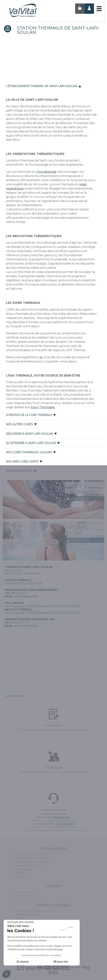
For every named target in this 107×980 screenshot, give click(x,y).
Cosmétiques (24, 869)
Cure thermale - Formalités (32, 858)
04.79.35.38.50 (65, 824)
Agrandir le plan (14, 696)
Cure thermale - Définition (32, 862)
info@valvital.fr (61, 817)
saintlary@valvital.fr (26, 596)
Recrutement (24, 892)
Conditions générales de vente (35, 911)
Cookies (20, 919)
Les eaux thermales (28, 865)
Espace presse (25, 896)
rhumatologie (46, 172)
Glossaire (21, 873)
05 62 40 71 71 (20, 593)
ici (41, 357)
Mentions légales (26, 915)
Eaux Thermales (43, 407)
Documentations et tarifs (31, 855)
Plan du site (23, 876)
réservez (78, 499)
